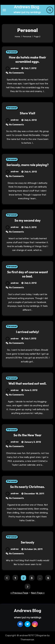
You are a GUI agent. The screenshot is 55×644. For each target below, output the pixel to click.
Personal (12, 52)
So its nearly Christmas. (28, 487)
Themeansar (27, 640)
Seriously (27, 542)
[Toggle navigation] (4, 10)
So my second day (28, 220)
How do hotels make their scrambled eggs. (27, 59)
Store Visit (27, 113)
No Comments (16, 73)
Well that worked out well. (27, 383)
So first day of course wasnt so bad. (28, 274)
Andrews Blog (27, 7)
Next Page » (38, 593)
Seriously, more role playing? (27, 165)
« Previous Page (19, 593)
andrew (12, 68)
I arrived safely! (27, 332)
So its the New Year (28, 435)
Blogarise (41, 635)
